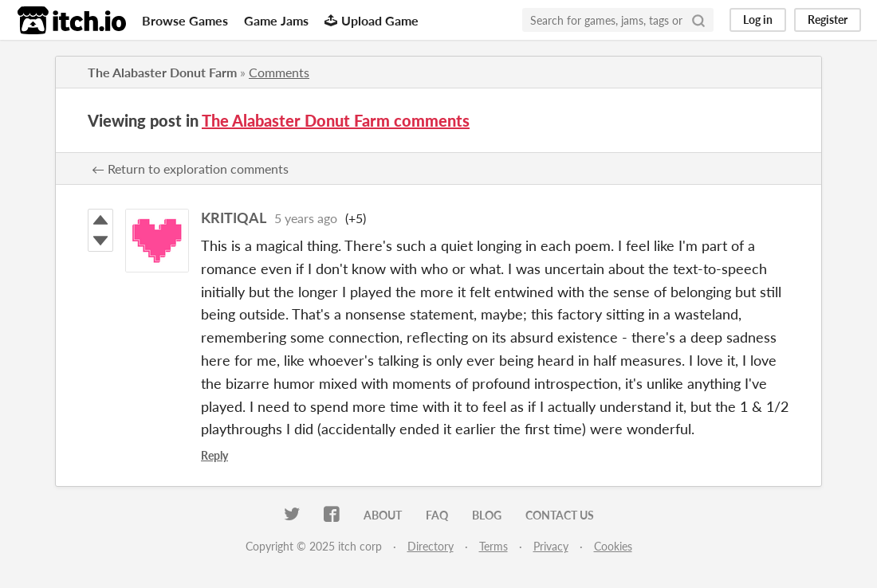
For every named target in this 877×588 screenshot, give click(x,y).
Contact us (560, 515)
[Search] (698, 20)
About (383, 515)
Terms (494, 546)
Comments (279, 72)
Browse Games (185, 20)
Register (828, 20)
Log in (758, 20)
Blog (487, 515)
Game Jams (276, 20)
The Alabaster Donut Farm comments (336, 120)
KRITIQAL (234, 218)
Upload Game (372, 20)
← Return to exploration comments (190, 169)
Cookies (613, 546)
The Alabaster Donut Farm (162, 72)
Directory (431, 546)
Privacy (551, 546)
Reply (214, 455)
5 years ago (306, 218)
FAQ (437, 515)
